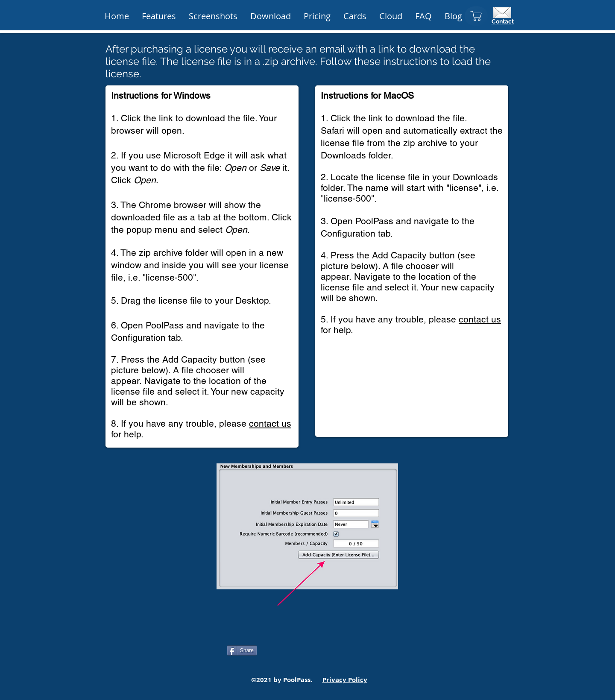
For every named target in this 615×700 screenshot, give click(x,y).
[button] (317, 16)
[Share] (242, 650)
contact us (270, 423)
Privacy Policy (345, 680)
